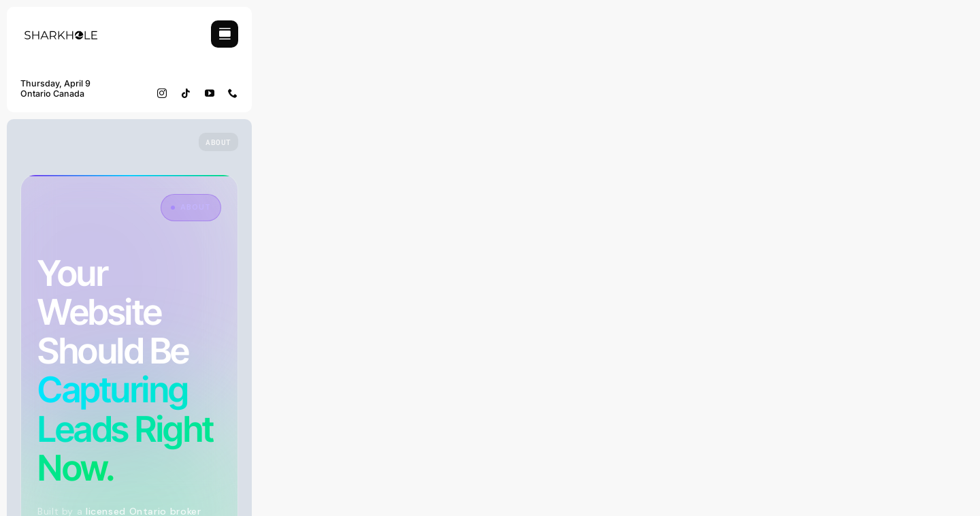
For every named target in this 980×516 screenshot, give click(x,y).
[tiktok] (186, 93)
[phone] (233, 93)
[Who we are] (218, 142)
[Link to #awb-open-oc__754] (225, 34)
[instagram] (162, 93)
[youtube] (210, 93)
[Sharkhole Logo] (61, 26)
